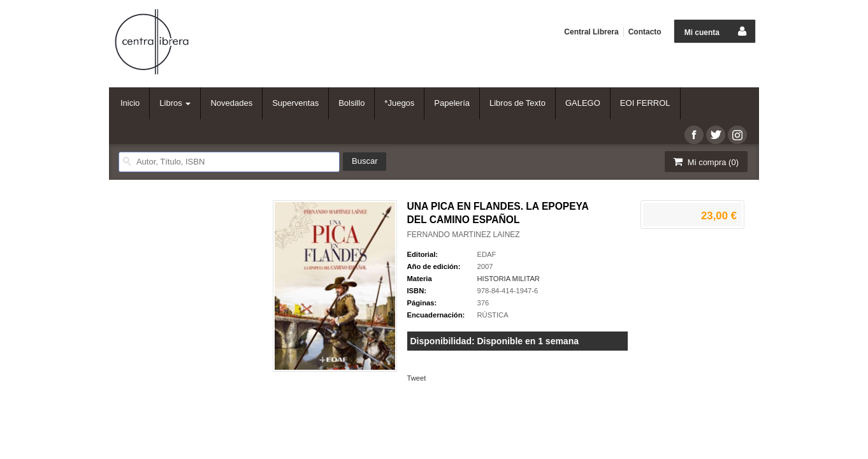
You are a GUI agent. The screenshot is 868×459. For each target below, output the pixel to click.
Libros (175, 103)
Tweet (417, 378)
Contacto (645, 32)
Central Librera (591, 32)
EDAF (487, 254)
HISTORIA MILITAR (509, 279)
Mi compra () (705, 162)
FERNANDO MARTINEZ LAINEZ (464, 235)
